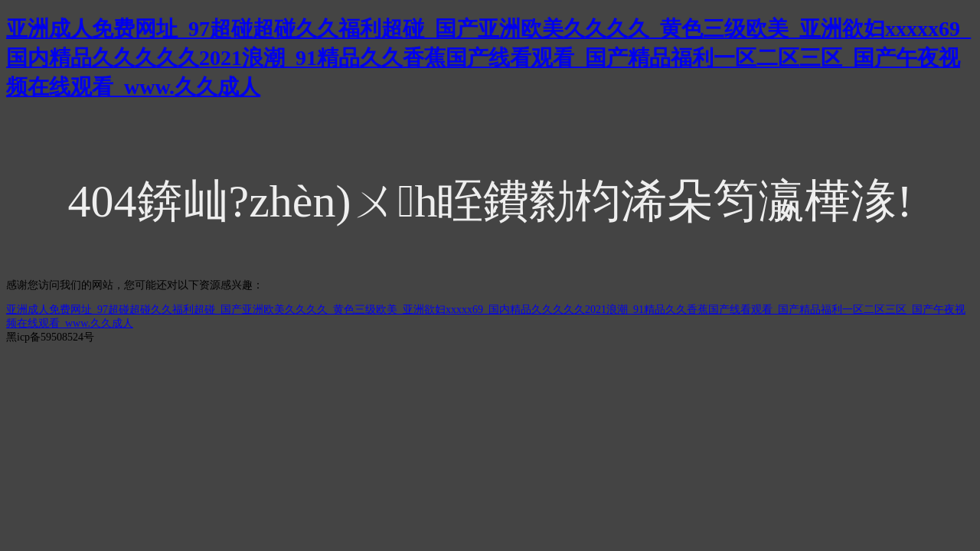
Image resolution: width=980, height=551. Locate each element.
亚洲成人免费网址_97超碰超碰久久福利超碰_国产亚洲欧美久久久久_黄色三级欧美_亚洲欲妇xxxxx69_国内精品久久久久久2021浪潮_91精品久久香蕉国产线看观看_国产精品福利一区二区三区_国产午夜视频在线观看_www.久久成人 (488, 58)
